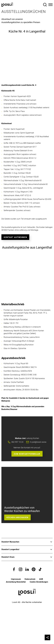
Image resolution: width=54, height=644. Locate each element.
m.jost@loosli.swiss (38, 442)
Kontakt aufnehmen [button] (15, 237)
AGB (41, 579)
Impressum (16, 579)
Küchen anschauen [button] (17, 518)
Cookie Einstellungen (39, 582)
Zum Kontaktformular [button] (27, 454)
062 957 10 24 (17, 442)
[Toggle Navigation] (51, 5)
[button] (14, 569)
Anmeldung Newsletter (16, 582)
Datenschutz (30, 579)
